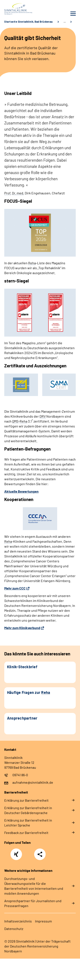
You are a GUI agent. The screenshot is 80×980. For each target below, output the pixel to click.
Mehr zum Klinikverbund (22, 628)
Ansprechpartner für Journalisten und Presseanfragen (33, 903)
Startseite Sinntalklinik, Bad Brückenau (29, 22)
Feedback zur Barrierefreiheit (26, 833)
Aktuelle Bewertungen (21, 491)
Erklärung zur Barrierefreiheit (26, 800)
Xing (16, 852)
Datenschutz (14, 929)
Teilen (40, 854)
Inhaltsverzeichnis (18, 921)
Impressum (43, 921)
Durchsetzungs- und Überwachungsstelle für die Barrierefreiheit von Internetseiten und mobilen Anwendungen (34, 886)
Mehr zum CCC (15, 588)
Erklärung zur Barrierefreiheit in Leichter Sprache (28, 823)
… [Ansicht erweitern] (65, 22)
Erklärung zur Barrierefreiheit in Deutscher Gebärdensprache (28, 810)
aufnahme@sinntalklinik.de (33, 782)
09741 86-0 (20, 775)
